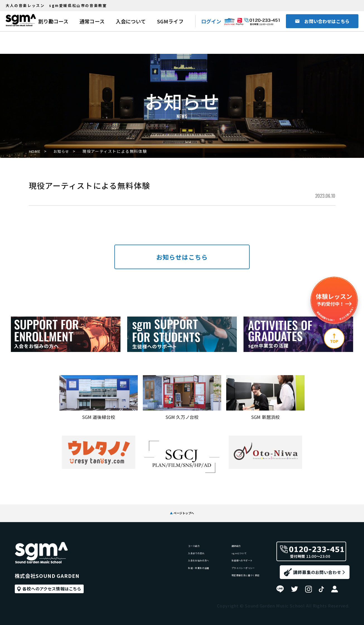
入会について (131, 21)
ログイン (211, 21)
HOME (35, 151)
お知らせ (65, 151)
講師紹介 (216, 540)
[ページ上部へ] (334, 338)
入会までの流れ (160, 552)
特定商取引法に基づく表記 (233, 586)
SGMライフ (170, 21)
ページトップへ (182, 508)
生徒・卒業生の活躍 (165, 574)
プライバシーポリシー (229, 574)
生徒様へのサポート (227, 563)
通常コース (92, 21)
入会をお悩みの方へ (165, 563)
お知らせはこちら (182, 257)
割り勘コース (53, 21)
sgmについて (220, 552)
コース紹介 (156, 540)
